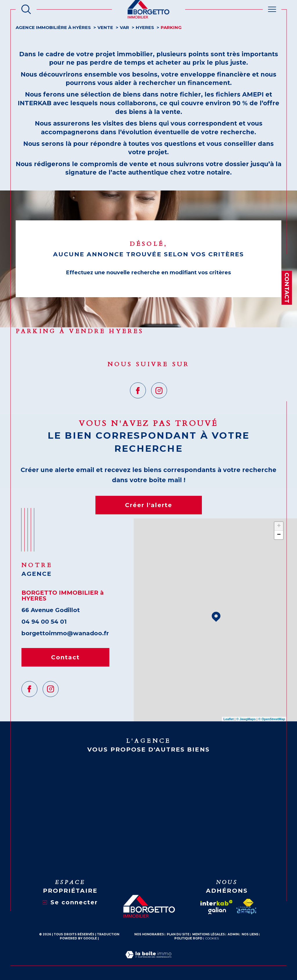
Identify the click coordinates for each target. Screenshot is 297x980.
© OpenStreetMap (272, 719)
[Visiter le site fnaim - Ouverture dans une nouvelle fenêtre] (248, 903)
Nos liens (250, 934)
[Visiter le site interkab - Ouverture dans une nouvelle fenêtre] (217, 903)
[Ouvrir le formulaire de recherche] (26, 9)
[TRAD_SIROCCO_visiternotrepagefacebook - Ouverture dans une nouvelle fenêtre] (138, 390)
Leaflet (228, 719)
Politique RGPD (188, 938)
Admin (233, 934)
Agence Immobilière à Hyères (53, 27)
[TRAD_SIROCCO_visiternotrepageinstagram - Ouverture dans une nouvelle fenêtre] (159, 390)
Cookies (212, 939)
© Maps (246, 719)
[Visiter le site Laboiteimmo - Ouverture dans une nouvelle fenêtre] (148, 962)
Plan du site (178, 934)
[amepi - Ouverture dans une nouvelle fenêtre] (246, 910)
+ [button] (279, 526)
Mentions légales (209, 934)
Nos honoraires (149, 934)
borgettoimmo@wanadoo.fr (65, 633)
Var (124, 27)
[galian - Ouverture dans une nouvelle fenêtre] (217, 911)
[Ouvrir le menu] (272, 9)
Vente (105, 27)
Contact (287, 288)
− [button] (279, 535)
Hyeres (145, 27)
